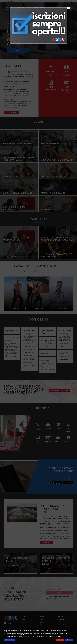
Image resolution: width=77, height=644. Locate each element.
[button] (73, 628)
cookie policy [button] (14, 632)
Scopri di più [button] (9, 640)
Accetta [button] (69, 640)
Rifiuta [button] (60, 640)
